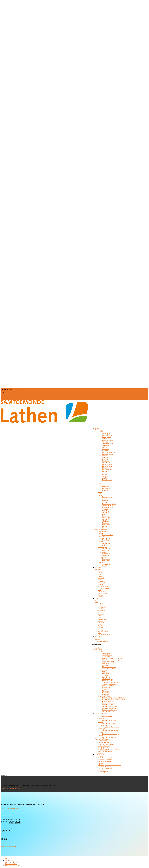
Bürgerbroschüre (107, 466)
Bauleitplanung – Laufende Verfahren (107, 500)
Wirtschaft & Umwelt (98, 638)
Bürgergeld (106, 487)
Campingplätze (103, 586)
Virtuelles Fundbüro (105, 477)
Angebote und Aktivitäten (106, 744)
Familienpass (106, 488)
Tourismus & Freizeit (98, 568)
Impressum (8, 860)
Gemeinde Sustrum (105, 527)
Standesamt (106, 461)
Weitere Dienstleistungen (107, 469)
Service (101, 597)
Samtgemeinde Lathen (105, 715)
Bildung (101, 604)
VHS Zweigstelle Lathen (102, 607)
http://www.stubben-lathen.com (10, 808)
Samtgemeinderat (108, 535)
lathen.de (7, 859)
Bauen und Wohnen (104, 696)
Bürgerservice (103, 456)
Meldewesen (106, 457)
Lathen (101, 542)
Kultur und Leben (97, 600)
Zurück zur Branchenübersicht (10, 789)
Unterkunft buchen (102, 584)
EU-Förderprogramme (104, 634)
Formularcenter (107, 480)
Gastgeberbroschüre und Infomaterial (110, 749)
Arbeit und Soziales (104, 689)
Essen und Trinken (104, 742)
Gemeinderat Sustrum (106, 565)
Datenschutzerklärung (11, 862)
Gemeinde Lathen (105, 513)
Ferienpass (106, 490)
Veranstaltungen (103, 571)
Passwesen (106, 459)
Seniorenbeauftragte (108, 454)
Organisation (106, 433)
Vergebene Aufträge (105, 446)
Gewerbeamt (106, 463)
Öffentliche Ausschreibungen (108, 443)
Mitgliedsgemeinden (101, 713)
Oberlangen (102, 552)
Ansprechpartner (107, 435)
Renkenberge (102, 557)
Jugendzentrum (103, 631)
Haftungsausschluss (11, 864)
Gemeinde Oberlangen (106, 520)
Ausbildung (106, 449)
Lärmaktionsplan (107, 507)
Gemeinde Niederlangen (106, 517)
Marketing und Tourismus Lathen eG (102, 626)
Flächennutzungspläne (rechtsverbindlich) (109, 505)
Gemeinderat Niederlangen (106, 549)
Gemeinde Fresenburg (106, 510)
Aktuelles (98, 648)
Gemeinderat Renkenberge (106, 560)
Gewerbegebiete (103, 641)
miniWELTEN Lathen (105, 751)
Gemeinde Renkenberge (106, 524)
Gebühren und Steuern (109, 684)
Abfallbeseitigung (108, 464)
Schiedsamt (106, 451)
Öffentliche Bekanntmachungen (108, 439)
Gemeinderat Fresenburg (106, 539)
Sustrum (101, 562)
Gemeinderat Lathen (106, 544)
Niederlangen (103, 547)
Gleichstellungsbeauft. (109, 452)
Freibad (101, 621)
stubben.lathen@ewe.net (8, 846)
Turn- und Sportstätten (105, 761)
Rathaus (101, 432)
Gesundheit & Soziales (105, 760)
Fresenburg (102, 537)
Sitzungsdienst (107, 437)
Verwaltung (98, 430)
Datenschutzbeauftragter (12, 866)
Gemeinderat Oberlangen (106, 555)
